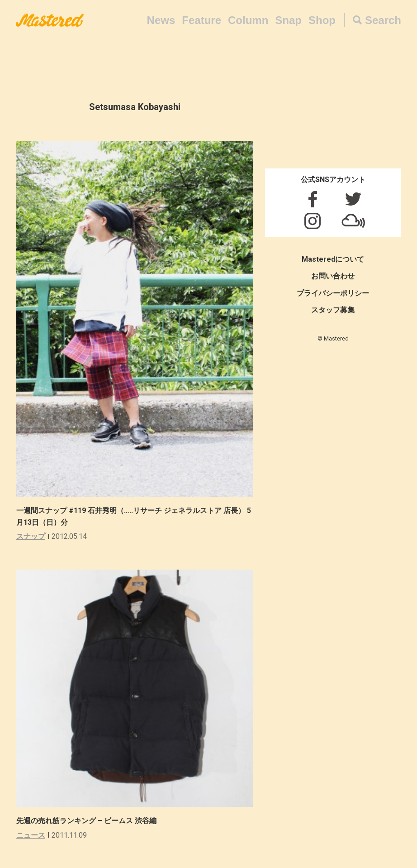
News (161, 20)
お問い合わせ (333, 276)
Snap (288, 20)
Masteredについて (333, 259)
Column (248, 20)
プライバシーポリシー (333, 293)
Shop (322, 20)
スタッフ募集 (333, 310)
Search (383, 20)
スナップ (31, 536)
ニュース (31, 835)
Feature (201, 20)
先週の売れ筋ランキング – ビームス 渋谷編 (86, 821)
